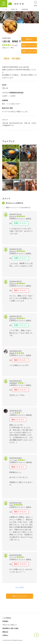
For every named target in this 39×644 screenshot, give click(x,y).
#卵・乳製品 (16, 58)
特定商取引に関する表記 (10, 628)
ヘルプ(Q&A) (7, 618)
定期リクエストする (29, 51)
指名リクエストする (29, 45)
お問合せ (5, 635)
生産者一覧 (14, 9)
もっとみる (20, 587)
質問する (29, 39)
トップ (5, 9)
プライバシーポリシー (10, 625)
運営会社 (5, 632)
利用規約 (5, 621)
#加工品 (7, 58)
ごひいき (16, 4)
